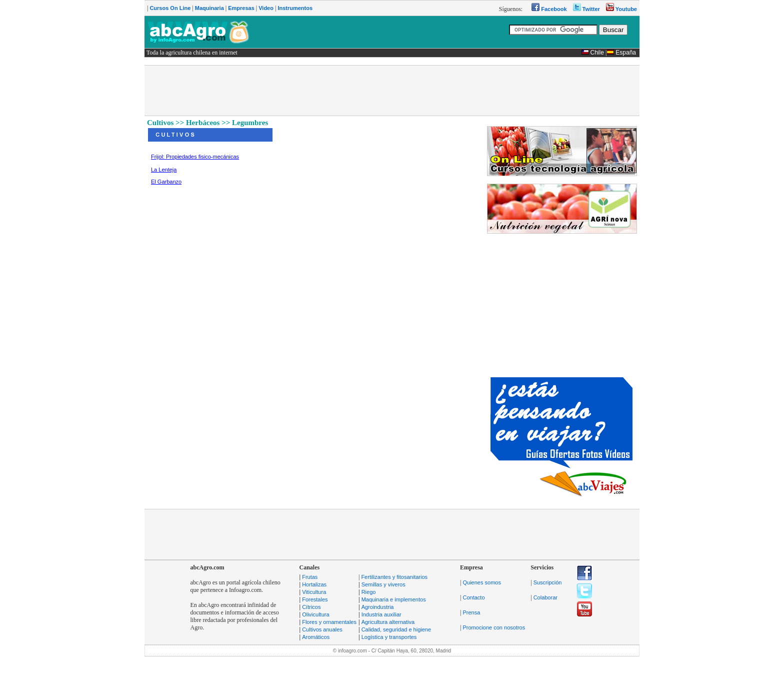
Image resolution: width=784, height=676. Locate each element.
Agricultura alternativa (388, 622)
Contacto (473, 597)
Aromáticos (316, 637)
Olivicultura (315, 614)
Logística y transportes (389, 637)
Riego (369, 592)
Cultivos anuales (322, 629)
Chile (597, 53)
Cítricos (311, 607)
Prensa (471, 612)
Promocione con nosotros (494, 627)
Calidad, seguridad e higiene (396, 629)
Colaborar (545, 597)
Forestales (315, 599)
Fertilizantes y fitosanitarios (394, 577)
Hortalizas (314, 584)
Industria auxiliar (381, 614)
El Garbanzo (166, 182)
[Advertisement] (392, 91)
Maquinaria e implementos (394, 599)
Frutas (310, 577)
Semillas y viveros (383, 584)
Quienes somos (481, 582)
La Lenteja (164, 170)
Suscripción (548, 582)
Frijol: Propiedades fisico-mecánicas (195, 157)
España (626, 53)
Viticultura (314, 592)
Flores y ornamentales (329, 622)
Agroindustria (378, 607)
